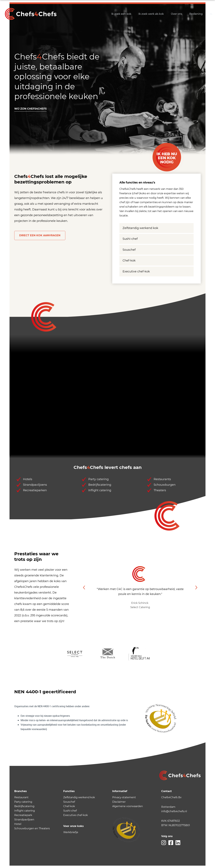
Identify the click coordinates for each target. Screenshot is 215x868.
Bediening (196, 14)
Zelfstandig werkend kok (140, 228)
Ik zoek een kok (121, 14)
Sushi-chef (130, 239)
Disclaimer (119, 802)
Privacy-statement (124, 797)
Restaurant (21, 797)
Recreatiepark (23, 815)
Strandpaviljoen (24, 820)
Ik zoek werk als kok (151, 14)
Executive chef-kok (136, 271)
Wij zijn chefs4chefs (30, 109)
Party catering (23, 802)
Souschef (129, 250)
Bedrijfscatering (24, 806)
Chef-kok (129, 261)
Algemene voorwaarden (128, 806)
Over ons (177, 14)
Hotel (18, 824)
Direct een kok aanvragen (40, 235)
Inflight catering (25, 811)
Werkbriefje (71, 832)
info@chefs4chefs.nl (174, 811)
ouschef (70, 802)
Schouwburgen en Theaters (32, 828)
